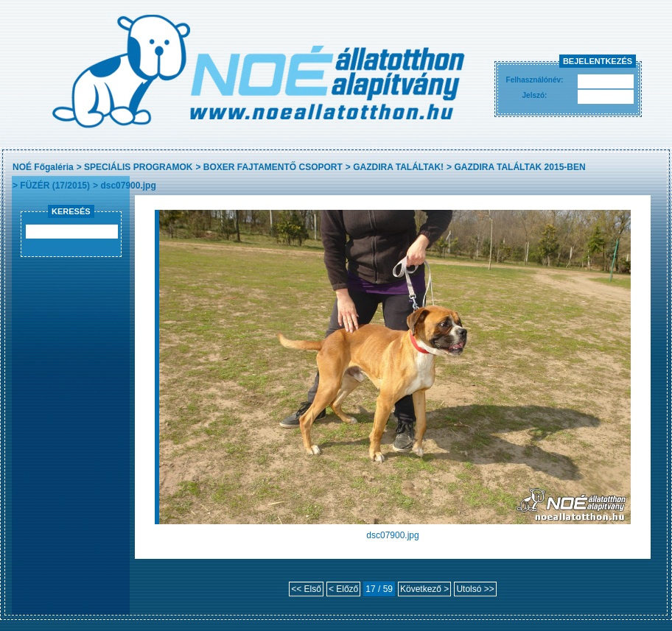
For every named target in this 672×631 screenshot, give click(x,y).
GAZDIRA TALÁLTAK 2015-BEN (519, 167)
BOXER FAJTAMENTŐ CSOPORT (273, 167)
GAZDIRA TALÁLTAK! (398, 167)
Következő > (424, 589)
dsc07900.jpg (128, 186)
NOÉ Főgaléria (43, 167)
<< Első (306, 589)
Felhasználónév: (535, 80)
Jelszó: (535, 95)
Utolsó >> (475, 589)
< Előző (343, 589)
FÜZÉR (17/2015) (55, 186)
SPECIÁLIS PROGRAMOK (138, 167)
